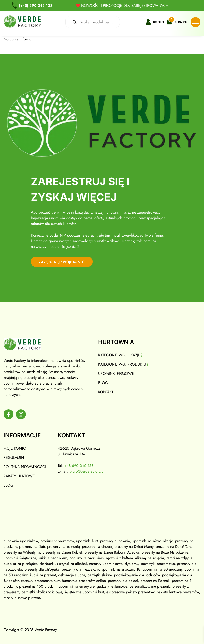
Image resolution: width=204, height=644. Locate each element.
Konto (158, 22)
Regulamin (14, 457)
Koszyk (181, 22)
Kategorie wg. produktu (122, 364)
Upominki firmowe (116, 373)
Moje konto (15, 448)
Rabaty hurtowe (19, 476)
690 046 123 (36, 6)
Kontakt (106, 391)
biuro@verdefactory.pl (87, 471)
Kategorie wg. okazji (119, 355)
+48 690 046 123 (79, 465)
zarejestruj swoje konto (65, 261)
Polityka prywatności (25, 467)
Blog (103, 382)
